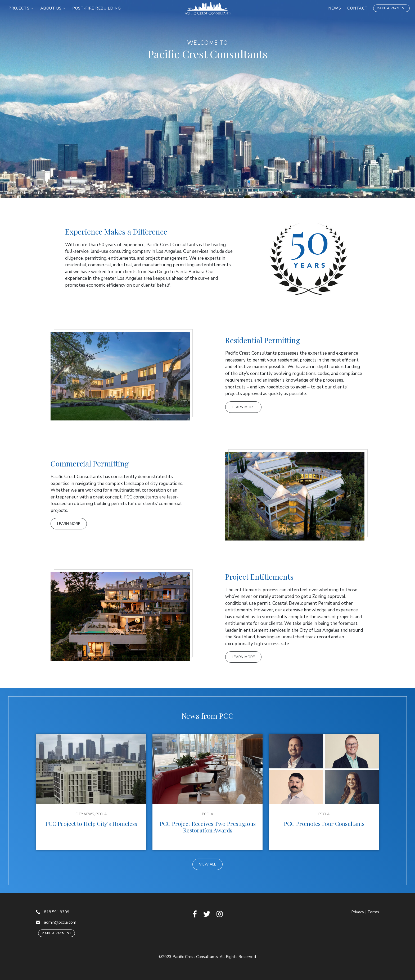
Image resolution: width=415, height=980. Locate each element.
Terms (373, 912)
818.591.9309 (53, 912)
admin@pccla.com (56, 922)
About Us (52, 8)
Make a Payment (392, 8)
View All (207, 864)
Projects (20, 8)
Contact (358, 8)
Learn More (243, 407)
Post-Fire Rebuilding (96, 8)
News (335, 8)
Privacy (358, 912)
